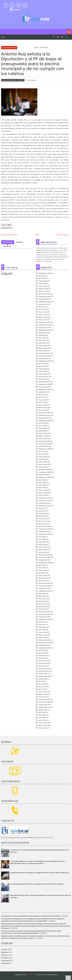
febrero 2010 (43, 725)
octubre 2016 (43, 532)
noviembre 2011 (44, 671)
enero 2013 (43, 638)
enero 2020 (43, 439)
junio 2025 (42, 278)
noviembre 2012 (44, 643)
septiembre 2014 (45, 591)
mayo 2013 (42, 627)
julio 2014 (42, 594)
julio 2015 (42, 565)
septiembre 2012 (45, 648)
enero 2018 (43, 495)
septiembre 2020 (45, 421)
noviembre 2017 (44, 501)
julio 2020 (42, 423)
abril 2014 (42, 601)
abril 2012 (42, 658)
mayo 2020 (43, 428)
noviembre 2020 (45, 415)
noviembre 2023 (45, 325)
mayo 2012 (42, 656)
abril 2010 (42, 720)
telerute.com (31, 975)
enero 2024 (43, 320)
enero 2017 (42, 524)
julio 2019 (42, 452)
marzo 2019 (43, 462)
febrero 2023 (43, 348)
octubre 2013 (43, 617)
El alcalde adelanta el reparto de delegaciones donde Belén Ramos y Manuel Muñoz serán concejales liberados (38, 862)
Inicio (3, 37)
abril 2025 (42, 284)
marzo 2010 (43, 723)
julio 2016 (42, 537)
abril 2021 (42, 402)
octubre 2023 (43, 328)
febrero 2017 (43, 521)
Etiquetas (7, 246)
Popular (19, 242)
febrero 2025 (43, 289)
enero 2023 (43, 351)
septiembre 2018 (45, 477)
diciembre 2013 (44, 612)
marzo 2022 (43, 374)
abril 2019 (42, 459)
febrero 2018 (43, 493)
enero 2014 (43, 609)
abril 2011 (42, 689)
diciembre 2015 (44, 555)
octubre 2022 (43, 359)
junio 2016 (42, 539)
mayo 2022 (43, 369)
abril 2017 (42, 516)
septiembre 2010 (45, 707)
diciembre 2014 (44, 583)
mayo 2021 (42, 400)
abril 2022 (42, 371)
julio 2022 (42, 364)
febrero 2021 (43, 408)
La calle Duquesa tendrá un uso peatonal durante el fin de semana (37, 884)
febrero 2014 (43, 607)
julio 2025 (42, 276)
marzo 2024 (43, 315)
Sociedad (5, 961)
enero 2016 (43, 552)
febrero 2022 (43, 377)
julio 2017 (42, 508)
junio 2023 (42, 338)
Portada (4, 958)
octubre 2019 (43, 446)
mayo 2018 (42, 485)
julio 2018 (42, 480)
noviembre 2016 (44, 529)
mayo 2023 (43, 340)
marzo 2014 (43, 604)
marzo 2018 (43, 490)
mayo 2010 (42, 718)
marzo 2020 (43, 433)
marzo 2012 (43, 661)
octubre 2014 (43, 588)
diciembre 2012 (44, 640)
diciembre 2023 (44, 322)
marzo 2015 (43, 576)
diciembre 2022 (44, 353)
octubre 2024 (43, 299)
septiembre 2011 (44, 676)
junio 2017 (42, 511)
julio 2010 (42, 712)
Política (4, 955)
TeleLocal (5, 963)
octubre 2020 (43, 418)
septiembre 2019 (45, 449)
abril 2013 (42, 630)
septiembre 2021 (45, 390)
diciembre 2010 (44, 700)
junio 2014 (42, 596)
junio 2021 (42, 397)
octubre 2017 (43, 503)
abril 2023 (42, 343)
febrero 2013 (43, 635)
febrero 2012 (43, 663)
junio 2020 (42, 426)
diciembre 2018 (44, 470)
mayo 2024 (43, 312)
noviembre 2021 (44, 384)
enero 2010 (43, 728)
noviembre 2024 (45, 297)
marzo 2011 (42, 692)
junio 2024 (42, 309)
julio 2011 (41, 681)
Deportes (5, 952)
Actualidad (8, 242)
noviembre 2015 (44, 557)
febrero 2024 (43, 317)
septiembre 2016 (45, 534)
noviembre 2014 (44, 586)
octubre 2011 (43, 674)
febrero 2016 (43, 550)
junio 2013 (42, 625)
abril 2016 (42, 545)
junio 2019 (42, 454)
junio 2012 (42, 653)
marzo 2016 (43, 547)
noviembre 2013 (44, 614)
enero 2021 (43, 410)
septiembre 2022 (45, 361)
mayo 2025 (43, 281)
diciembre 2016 (44, 526)
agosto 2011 (43, 679)
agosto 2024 (43, 304)
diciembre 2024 (44, 294)
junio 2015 (42, 568)
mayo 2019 (42, 457)
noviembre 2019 (44, 444)
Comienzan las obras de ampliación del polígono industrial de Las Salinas (31, 916)
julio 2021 (42, 395)
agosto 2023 (43, 333)
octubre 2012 (43, 645)
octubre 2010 (43, 705)
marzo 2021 (43, 405)
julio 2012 (42, 650)
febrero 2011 (43, 694)
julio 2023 (42, 335)
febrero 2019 (43, 464)
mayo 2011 (42, 687)
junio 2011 (42, 684)
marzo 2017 (43, 519)
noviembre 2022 (45, 356)
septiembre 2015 (45, 563)
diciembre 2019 (44, 441)
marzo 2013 (43, 632)
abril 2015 (42, 573)
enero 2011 (42, 697)
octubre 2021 (43, 387)
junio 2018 (42, 483)
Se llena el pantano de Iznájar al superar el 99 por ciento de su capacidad (40, 873)
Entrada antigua (63, 235)
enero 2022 (43, 379)
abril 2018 (42, 488)
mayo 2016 (42, 542)
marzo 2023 (43, 346)
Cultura (4, 950)
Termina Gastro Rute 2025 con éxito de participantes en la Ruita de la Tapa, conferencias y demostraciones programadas (31, 932)
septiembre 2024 (45, 302)
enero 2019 (43, 467)
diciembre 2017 (44, 498)
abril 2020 (42, 431)
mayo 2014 (42, 599)
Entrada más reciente (9, 235)
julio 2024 (42, 307)
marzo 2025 (43, 286)
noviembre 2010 (44, 702)
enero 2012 (43, 666)
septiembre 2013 (45, 619)
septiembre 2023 (45, 330)
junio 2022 (42, 366)
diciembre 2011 (44, 669)
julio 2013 (42, 622)
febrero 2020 (43, 436)
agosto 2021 (43, 392)
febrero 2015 (43, 578)
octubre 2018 (43, 475)
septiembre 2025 (45, 273)
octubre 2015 (43, 560)
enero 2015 (43, 581)
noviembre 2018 (44, 472)
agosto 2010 (43, 710)
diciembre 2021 (44, 382)
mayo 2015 (42, 570)
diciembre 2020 (44, 413)
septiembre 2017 (45, 506)
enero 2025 (43, 291)
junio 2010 (42, 715)
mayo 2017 (42, 514)
